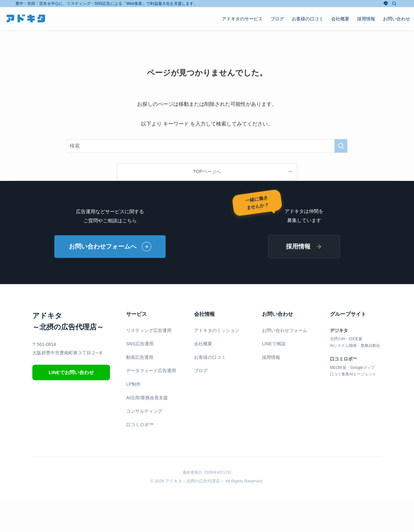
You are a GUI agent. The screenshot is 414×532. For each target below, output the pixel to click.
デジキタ (339, 330)
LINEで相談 (274, 344)
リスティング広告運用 (149, 330)
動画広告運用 (140, 357)
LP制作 (133, 384)
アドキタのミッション (217, 330)
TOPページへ (207, 172)
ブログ (201, 371)
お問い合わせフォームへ (110, 247)
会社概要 (203, 344)
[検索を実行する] (341, 146)
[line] (386, 4)
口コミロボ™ (140, 425)
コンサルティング (144, 411)
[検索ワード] (207, 146)
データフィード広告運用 (151, 371)
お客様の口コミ (210, 357)
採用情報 (304, 246)
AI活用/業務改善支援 (147, 398)
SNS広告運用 (140, 344)
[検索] (394, 4)
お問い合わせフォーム (285, 330)
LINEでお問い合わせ (71, 372)
